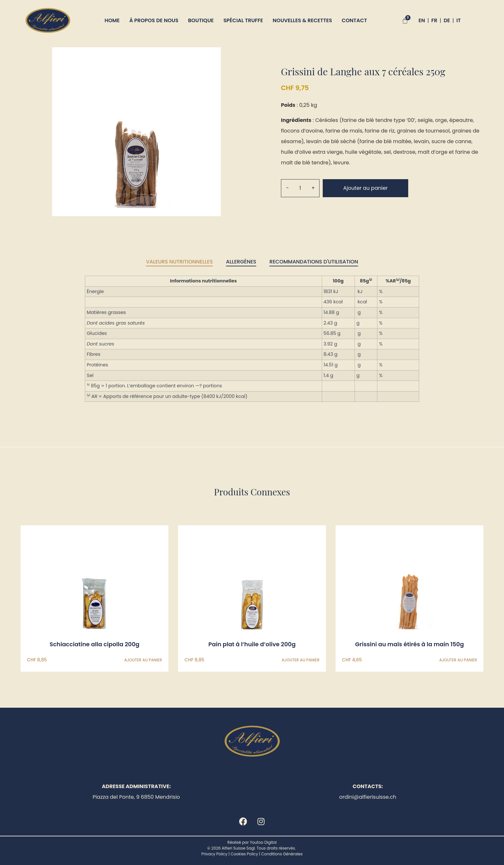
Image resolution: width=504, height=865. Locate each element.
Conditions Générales (282, 854)
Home (112, 20)
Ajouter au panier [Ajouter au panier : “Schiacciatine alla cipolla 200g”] (143, 660)
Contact (354, 20)
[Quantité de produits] (300, 188)
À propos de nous (154, 20)
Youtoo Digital (263, 843)
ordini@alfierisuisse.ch (368, 797)
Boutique (201, 20)
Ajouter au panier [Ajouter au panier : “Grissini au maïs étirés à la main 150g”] (458, 660)
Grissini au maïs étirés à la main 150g (410, 644)
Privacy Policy (214, 854)
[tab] (179, 262)
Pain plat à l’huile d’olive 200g (252, 644)
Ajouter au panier (365, 188)
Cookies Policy (244, 854)
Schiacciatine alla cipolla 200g (94, 644)
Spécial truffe (243, 20)
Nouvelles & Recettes (302, 20)
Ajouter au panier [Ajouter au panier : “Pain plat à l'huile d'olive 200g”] (301, 660)
